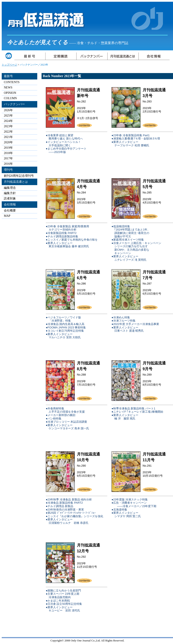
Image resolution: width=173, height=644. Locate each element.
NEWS (8, 88)
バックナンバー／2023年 (34, 65)
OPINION (10, 93)
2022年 (8, 132)
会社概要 (10, 210)
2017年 (8, 158)
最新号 (8, 76)
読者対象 (10, 198)
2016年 (8, 164)
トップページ (9, 65)
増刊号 (8, 170)
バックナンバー (14, 104)
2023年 (8, 126)
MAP (7, 216)
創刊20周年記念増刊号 (19, 176)
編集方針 (10, 193)
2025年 (8, 116)
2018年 (8, 153)
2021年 (8, 137)
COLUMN (10, 98)
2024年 (8, 121)
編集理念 (10, 188)
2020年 (8, 142)
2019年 (8, 148)
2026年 (8, 110)
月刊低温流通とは (16, 182)
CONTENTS (12, 82)
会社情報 (10, 204)
